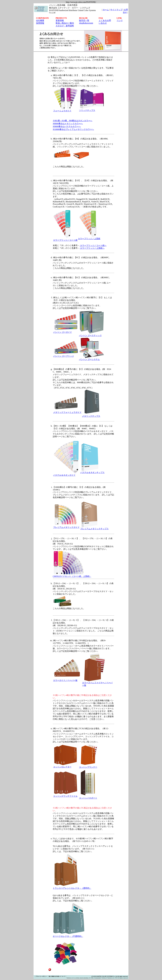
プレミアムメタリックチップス (94, 529)
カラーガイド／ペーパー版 (65, 680)
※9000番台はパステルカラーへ (67, 126)
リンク (120, 20)
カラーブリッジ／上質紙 (89, 239)
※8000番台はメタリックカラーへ (68, 124)
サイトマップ (116, 10)
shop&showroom (86, 23)
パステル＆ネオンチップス (92, 472)
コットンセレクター (62, 767)
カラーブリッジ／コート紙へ (93, 245)
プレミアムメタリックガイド (66, 527)
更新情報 (60, 20)
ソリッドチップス (87, 110)
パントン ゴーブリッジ (64, 356)
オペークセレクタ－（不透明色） (68, 936)
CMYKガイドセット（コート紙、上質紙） (72, 576)
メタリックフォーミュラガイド (67, 412)
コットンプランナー (88, 767)
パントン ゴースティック (90, 335)
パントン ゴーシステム (89, 359)
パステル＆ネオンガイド (64, 475)
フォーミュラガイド (62, 111)
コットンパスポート (88, 797)
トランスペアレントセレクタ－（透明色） (72, 888)
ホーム (106, 10)
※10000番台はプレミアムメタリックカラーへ (73, 129)
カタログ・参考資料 (65, 26)
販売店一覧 (84, 20)
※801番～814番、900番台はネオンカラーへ (73, 121)
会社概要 (40, 20)
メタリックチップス (91, 416)
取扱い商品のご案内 (65, 23)
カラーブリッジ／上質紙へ (92, 248)
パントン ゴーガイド (63, 332)
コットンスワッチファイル (65, 796)
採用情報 (40, 23)
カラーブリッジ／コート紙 (65, 240)
